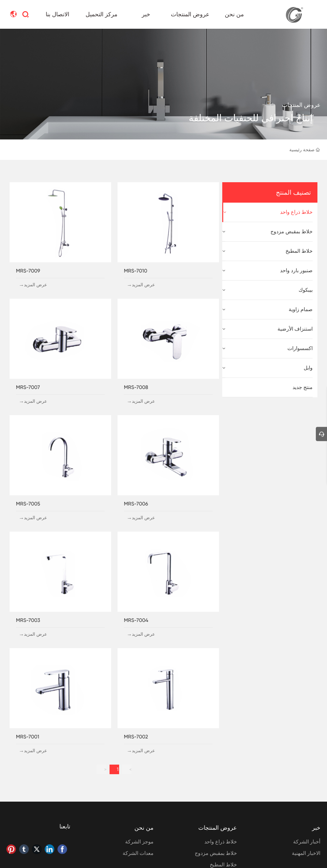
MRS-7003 (28, 620)
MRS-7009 (28, 271)
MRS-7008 (136, 387)
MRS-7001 (28, 737)
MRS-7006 (136, 504)
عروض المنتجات (301, 105)
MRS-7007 (28, 387)
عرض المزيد (143, 285)
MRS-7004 (136, 620)
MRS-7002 (136, 737)
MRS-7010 (136, 271)
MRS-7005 (28, 504)
